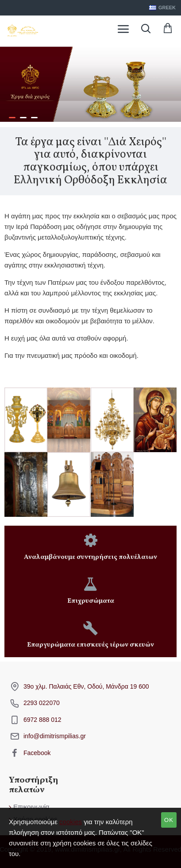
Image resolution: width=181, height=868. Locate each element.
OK (169, 820)
